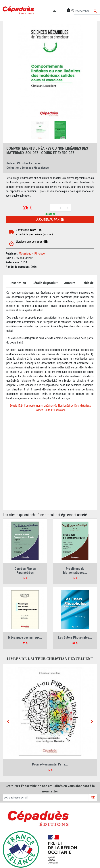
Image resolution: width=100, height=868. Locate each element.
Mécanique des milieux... (25, 637)
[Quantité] (60, 208)
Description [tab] (18, 283)
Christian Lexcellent (30, 163)
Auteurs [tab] (70, 283)
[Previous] (8, 721)
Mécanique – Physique (32, 254)
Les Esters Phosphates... (75, 637)
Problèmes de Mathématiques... (75, 571)
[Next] (92, 721)
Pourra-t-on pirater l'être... (50, 764)
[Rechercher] (87, 11)
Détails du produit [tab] (45, 283)
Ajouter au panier (50, 220)
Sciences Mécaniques (35, 168)
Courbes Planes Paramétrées (25, 571)
